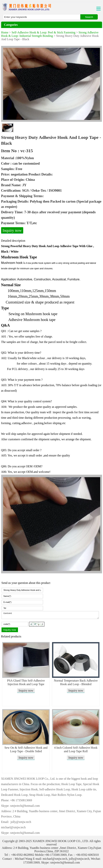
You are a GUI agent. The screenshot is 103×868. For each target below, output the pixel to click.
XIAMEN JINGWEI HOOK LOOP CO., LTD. (60, 841)
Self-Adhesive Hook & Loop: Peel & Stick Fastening (44, 32)
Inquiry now (12, 230)
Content (50, 615)
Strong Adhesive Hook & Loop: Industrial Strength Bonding (50, 34)
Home (5, 32)
